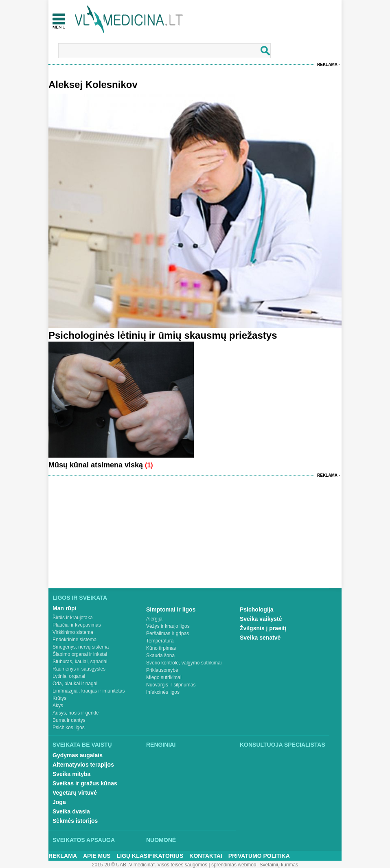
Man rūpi (64, 608)
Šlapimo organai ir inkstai (80, 654)
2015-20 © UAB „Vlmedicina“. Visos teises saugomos (150, 865)
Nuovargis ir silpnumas (171, 685)
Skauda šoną (160, 655)
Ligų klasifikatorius (150, 856)
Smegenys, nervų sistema (81, 647)
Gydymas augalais (78, 755)
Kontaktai (206, 856)
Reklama (327, 65)
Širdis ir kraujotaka (73, 618)
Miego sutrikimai (164, 677)
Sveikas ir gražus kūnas (85, 783)
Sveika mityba (71, 774)
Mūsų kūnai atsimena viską (97, 465)
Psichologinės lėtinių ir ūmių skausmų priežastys (163, 335)
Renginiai (161, 745)
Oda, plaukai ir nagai (75, 684)
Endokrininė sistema (74, 640)
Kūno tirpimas (161, 648)
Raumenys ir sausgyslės (79, 669)
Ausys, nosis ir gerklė (76, 713)
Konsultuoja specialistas (283, 745)
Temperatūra (160, 641)
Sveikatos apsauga (84, 840)
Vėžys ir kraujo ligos (168, 626)
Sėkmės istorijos (75, 821)
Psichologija (256, 609)
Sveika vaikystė (261, 619)
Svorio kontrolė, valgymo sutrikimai (184, 663)
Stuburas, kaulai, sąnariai (80, 662)
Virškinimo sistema (73, 632)
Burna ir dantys (69, 720)
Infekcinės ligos (163, 692)
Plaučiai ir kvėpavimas (77, 625)
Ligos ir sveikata (80, 598)
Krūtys (59, 698)
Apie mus (97, 856)
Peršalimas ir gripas (168, 633)
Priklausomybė (162, 670)
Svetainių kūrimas (279, 865)
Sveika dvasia (71, 811)
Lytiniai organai (69, 676)
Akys (58, 706)
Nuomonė (161, 840)
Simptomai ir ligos (171, 609)
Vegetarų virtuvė (75, 793)
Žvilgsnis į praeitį (263, 628)
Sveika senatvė (260, 638)
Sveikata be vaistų (82, 745)
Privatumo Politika (259, 856)
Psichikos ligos (69, 728)
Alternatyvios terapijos (83, 765)
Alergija (154, 619)
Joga (59, 802)
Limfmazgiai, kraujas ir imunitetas (89, 691)
